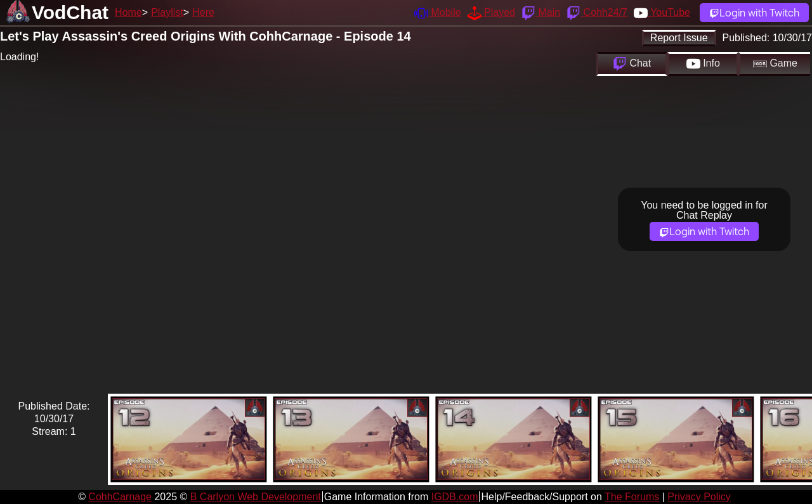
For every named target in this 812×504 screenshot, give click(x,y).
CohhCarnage (120, 497)
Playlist (167, 12)
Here (203, 12)
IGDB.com (455, 497)
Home (128, 12)
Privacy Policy (699, 497)
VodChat (70, 12)
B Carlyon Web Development (256, 497)
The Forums (632, 497)
